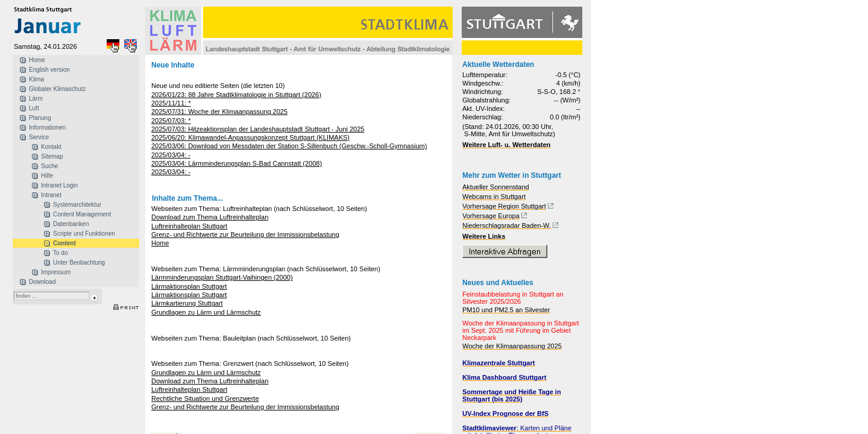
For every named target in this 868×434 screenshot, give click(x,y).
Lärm (36, 99)
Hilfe (47, 176)
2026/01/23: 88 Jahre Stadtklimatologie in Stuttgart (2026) (236, 95)
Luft (34, 108)
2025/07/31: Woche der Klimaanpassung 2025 (219, 112)
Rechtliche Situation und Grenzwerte (205, 398)
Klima (36, 79)
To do (60, 253)
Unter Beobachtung (79, 263)
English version (49, 70)
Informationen (47, 127)
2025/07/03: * (171, 121)
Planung (40, 118)
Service (39, 137)
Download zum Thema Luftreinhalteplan (210, 217)
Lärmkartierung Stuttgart (187, 303)
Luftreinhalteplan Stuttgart (189, 226)
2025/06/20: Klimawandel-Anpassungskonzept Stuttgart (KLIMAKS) (250, 137)
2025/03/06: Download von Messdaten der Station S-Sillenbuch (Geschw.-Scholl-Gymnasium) (289, 146)
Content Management (82, 214)
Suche (49, 166)
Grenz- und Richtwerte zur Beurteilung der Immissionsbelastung (245, 234)
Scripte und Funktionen (84, 234)
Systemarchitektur (77, 205)
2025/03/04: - (171, 155)
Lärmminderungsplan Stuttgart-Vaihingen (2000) (222, 277)
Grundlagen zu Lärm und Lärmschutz (206, 312)
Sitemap (52, 156)
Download (42, 282)
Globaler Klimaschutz (57, 89)
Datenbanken (71, 224)
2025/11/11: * (171, 103)
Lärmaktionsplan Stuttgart (189, 286)
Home (37, 60)
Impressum (56, 272)
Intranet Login (59, 185)
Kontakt (51, 147)
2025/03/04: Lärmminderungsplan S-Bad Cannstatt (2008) (237, 163)
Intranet (51, 195)
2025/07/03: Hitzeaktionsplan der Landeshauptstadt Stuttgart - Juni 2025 (258, 129)
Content (64, 243)
